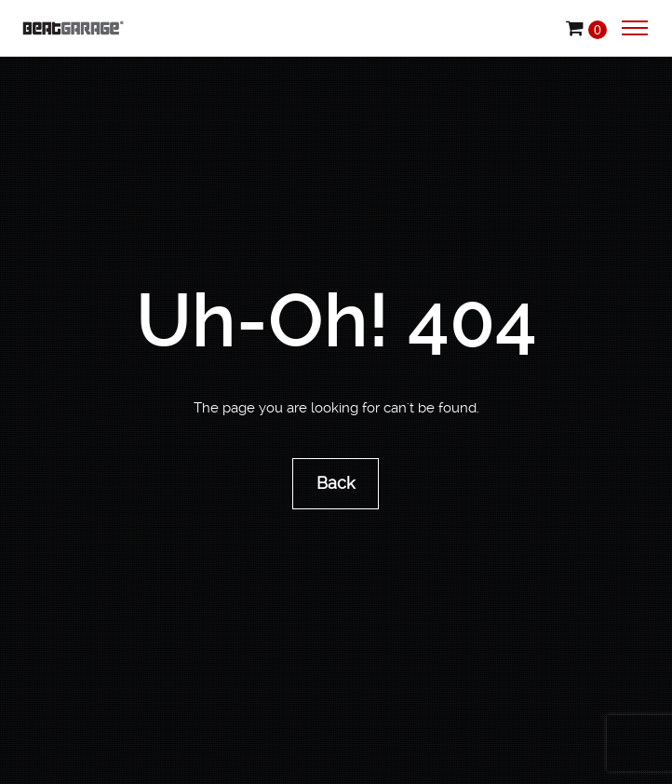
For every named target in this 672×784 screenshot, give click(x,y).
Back (336, 483)
